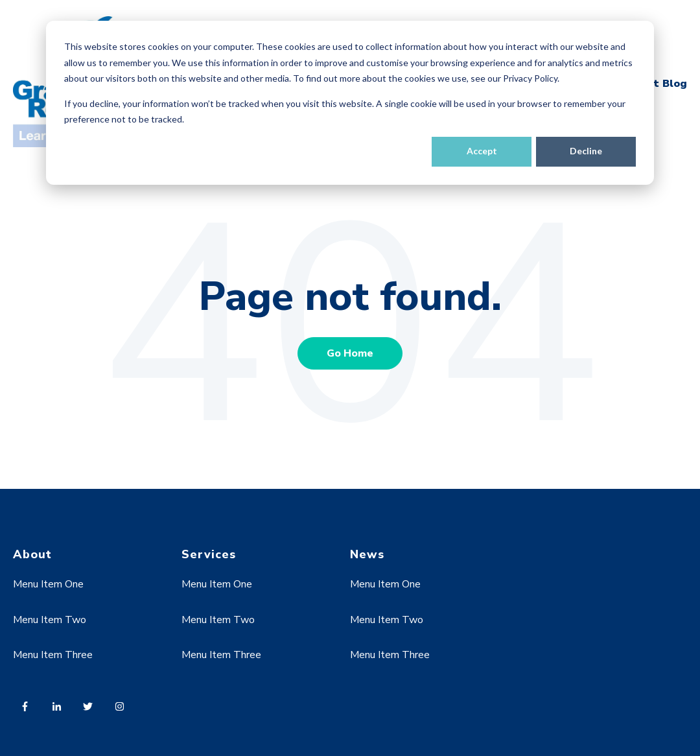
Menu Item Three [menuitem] (53, 655)
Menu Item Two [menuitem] (50, 620)
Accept (482, 151)
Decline (586, 151)
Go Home (350, 353)
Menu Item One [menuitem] (48, 584)
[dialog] (350, 103)
